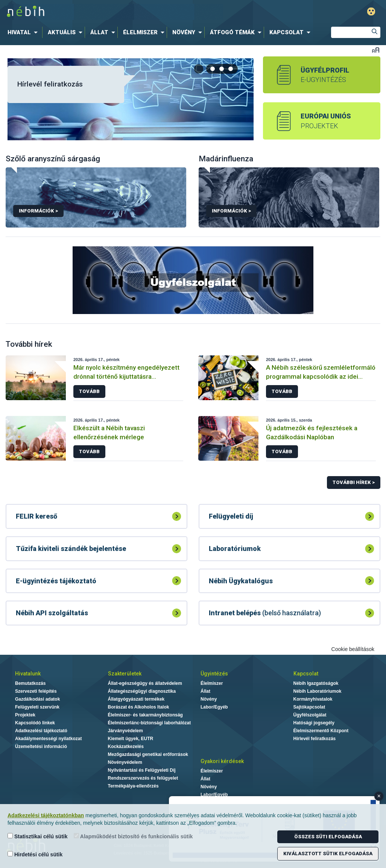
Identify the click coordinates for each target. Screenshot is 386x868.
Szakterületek (125, 674)
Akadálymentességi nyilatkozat (48, 739)
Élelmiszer (212, 683)
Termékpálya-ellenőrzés (133, 786)
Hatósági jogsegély (314, 723)
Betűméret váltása (376, 50)
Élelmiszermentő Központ (321, 731)
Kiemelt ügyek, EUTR (131, 739)
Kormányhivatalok (313, 699)
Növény (209, 699)
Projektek (25, 715)
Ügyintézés (214, 674)
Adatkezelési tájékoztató (41, 731)
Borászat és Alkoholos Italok (139, 707)
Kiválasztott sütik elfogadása (328, 854)
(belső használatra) (265, 613)
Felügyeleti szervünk (37, 707)
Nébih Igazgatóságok (316, 683)
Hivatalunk (28, 674)
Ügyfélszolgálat (310, 715)
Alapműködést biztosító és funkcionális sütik (133, 836)
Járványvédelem (125, 731)
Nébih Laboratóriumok (318, 691)
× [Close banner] (379, 796)
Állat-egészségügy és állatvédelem (145, 683)
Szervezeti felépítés (36, 691)
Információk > (38, 211)
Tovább (89, 391)
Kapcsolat (306, 674)
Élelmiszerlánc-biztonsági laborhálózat (150, 723)
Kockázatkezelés (126, 747)
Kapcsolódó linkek (35, 723)
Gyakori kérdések (222, 761)
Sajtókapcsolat (309, 707)
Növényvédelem (125, 762)
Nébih (114, 12)
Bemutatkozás (30, 683)
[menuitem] (24, 32)
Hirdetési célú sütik (35, 854)
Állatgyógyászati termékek (136, 699)
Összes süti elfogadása (328, 837)
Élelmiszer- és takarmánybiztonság (145, 715)
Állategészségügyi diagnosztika (142, 691)
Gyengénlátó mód (371, 11)
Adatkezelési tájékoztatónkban (46, 815)
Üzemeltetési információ (41, 747)
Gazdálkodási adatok (37, 699)
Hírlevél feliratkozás (50, 84)
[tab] (213, 69)
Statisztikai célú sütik (38, 836)
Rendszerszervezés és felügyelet (143, 778)
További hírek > (354, 482)
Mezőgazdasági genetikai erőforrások (148, 754)
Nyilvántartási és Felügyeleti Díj (142, 770)
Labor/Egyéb (214, 707)
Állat (205, 691)
